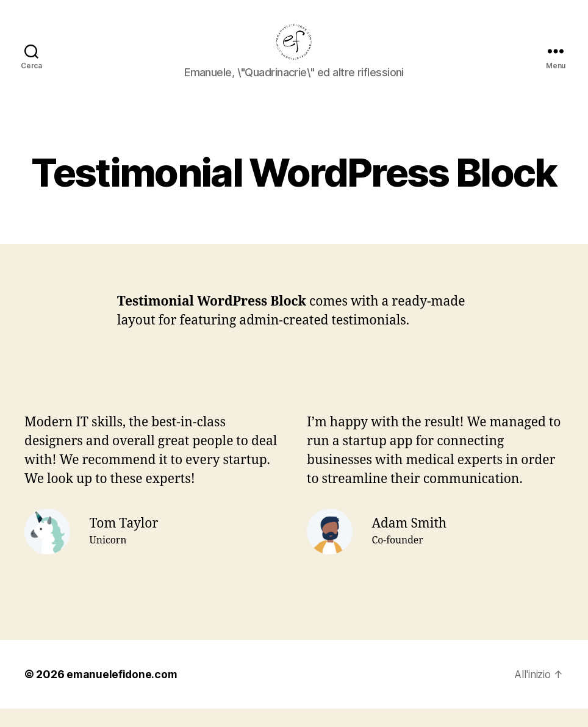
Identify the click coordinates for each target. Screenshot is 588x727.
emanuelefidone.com (123, 693)
